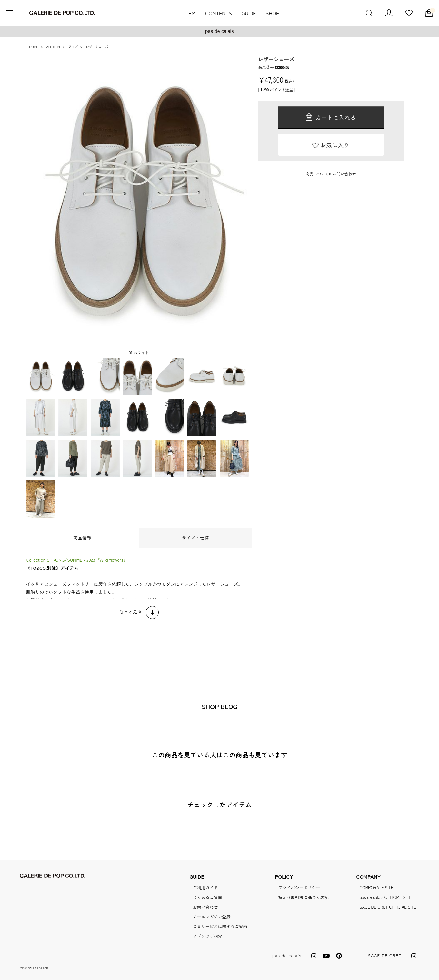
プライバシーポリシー (299, 888)
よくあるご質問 (207, 897)
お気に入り (331, 145)
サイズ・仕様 (195, 538)
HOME (34, 47)
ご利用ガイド (205, 888)
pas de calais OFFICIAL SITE (386, 897)
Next (239, 207)
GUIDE (249, 13)
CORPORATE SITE (377, 888)
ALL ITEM (53, 47)
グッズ (73, 47)
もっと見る (131, 611)
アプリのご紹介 (207, 936)
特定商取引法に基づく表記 (304, 897)
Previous (39, 207)
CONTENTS (219, 13)
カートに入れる (331, 117)
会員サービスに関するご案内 (220, 926)
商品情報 (82, 538)
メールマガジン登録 (211, 917)
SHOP (273, 13)
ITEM (190, 13)
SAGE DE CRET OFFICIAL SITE (388, 907)
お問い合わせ (205, 907)
